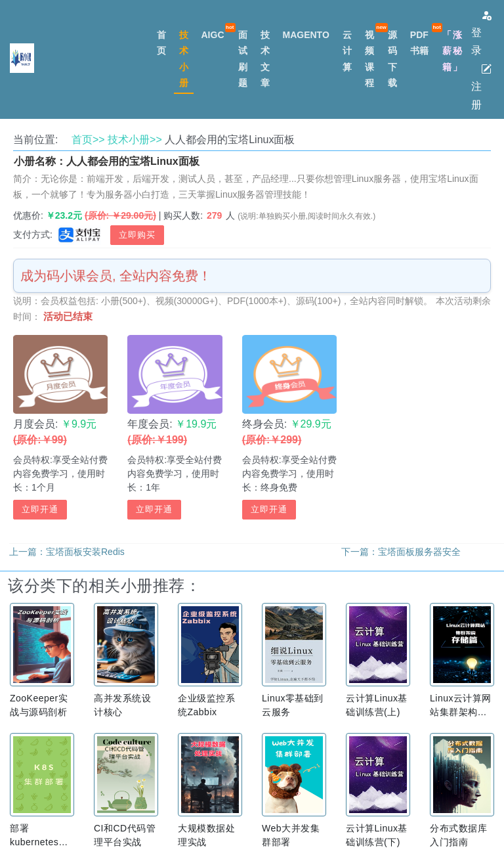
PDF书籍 (419, 43)
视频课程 (369, 58)
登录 (481, 33)
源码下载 (392, 58)
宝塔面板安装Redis (85, 552)
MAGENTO (306, 35)
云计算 (347, 51)
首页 (161, 43)
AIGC (213, 35)
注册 (481, 87)
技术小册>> (135, 140)
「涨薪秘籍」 (453, 51)
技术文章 (265, 58)
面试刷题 (243, 58)
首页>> (88, 140)
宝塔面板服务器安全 (419, 552)
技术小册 (184, 58)
